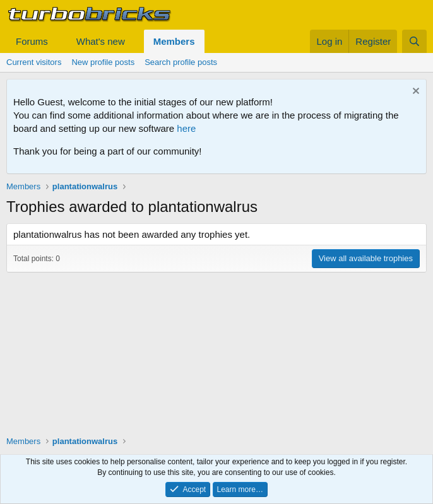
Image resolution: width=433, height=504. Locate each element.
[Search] (414, 41)
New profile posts (103, 62)
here (186, 128)
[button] (58, 41)
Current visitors (34, 62)
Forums (32, 41)
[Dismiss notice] (414, 92)
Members (174, 41)
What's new (101, 41)
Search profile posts (181, 62)
